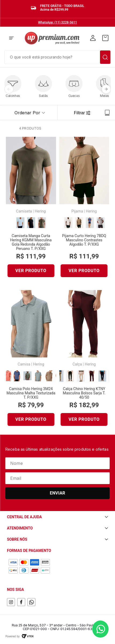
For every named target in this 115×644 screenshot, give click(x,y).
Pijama (77, 211)
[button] (11, 38)
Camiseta (24, 211)
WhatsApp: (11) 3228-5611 (58, 22)
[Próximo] (106, 89)
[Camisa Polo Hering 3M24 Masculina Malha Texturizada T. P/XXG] (31, 360)
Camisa (24, 364)
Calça (77, 364)
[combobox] (58, 57)
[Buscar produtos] (105, 57)
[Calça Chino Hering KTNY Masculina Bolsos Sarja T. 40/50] (84, 360)
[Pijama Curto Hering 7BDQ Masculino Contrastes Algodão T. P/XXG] (84, 209)
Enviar (58, 493)
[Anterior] (9, 89)
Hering (40, 211)
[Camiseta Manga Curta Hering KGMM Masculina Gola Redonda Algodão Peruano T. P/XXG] (31, 209)
